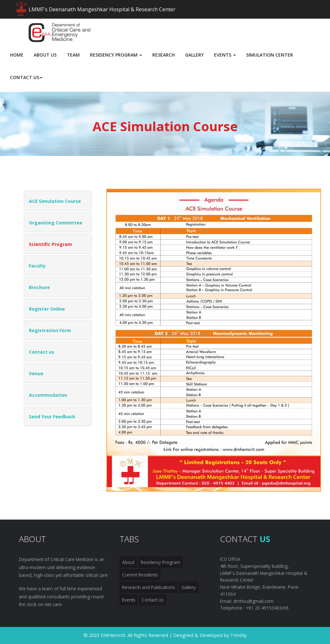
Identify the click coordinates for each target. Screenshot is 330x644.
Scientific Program (50, 244)
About (128, 562)
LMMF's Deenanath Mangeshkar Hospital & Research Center (102, 9)
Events (129, 600)
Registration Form (50, 330)
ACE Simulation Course (55, 201)
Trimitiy (238, 635)
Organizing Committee (56, 223)
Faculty (37, 266)
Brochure (39, 287)
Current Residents (140, 575)
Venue (36, 373)
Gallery (189, 587)
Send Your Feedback (52, 417)
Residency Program (161, 562)
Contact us (42, 352)
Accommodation (48, 395)
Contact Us (153, 600)
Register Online (47, 309)
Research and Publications (149, 587)
